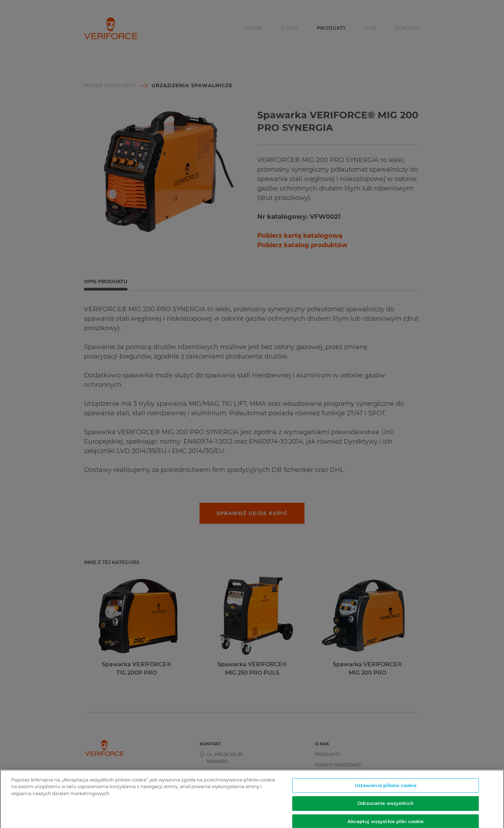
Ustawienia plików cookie (386, 788)
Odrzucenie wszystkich (386, 806)
